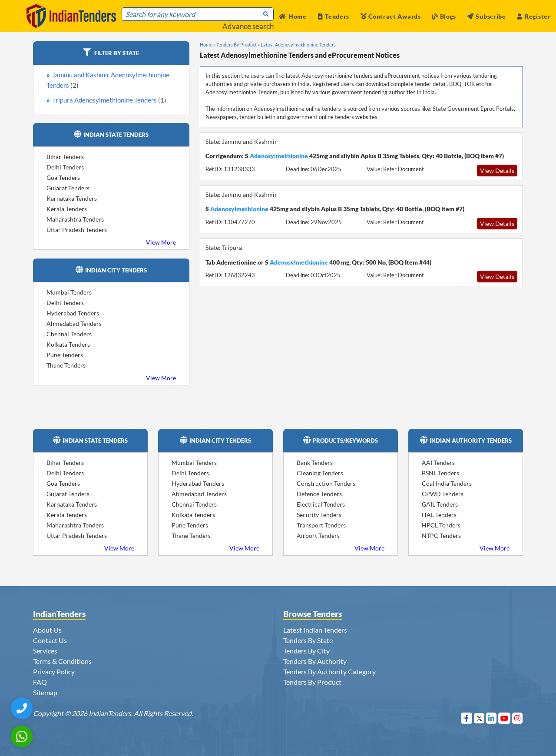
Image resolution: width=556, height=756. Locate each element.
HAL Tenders (439, 515)
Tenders (334, 16)
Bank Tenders (315, 463)
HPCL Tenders (441, 525)
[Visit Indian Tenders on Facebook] (467, 718)
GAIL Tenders (440, 504)
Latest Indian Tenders (315, 630)
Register (534, 16)
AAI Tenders (438, 463)
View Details (497, 171)
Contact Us (50, 640)
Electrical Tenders (321, 504)
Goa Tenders (63, 177)
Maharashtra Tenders (75, 219)
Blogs (444, 16)
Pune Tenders (65, 355)
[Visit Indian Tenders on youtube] (505, 718)
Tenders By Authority (315, 661)
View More (161, 242)
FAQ (40, 682)
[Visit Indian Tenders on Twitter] (479, 718)
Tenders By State (308, 640)
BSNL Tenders (440, 473)
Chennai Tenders (69, 334)
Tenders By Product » (238, 45)
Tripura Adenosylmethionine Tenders (109, 100)
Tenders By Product (312, 682)
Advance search (248, 26)
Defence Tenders (319, 494)
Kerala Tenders (67, 209)
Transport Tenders (321, 525)
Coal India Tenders (447, 483)
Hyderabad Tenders (73, 313)
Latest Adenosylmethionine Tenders (298, 45)
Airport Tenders (318, 535)
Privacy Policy (54, 671)
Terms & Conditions (62, 661)
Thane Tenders (66, 365)
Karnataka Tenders (72, 198)
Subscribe (487, 16)
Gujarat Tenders (68, 188)
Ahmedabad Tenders (74, 323)
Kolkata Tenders (68, 344)
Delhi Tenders (65, 167)
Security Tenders (319, 515)
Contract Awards (391, 16)
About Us (47, 630)
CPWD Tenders (443, 494)
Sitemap (45, 692)
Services (45, 651)
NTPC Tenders (441, 535)
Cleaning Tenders (320, 473)
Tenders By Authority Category (329, 671)
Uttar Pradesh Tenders (77, 230)
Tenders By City (306, 651)
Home (293, 16)
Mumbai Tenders (69, 292)
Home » (208, 45)
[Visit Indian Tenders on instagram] (518, 718)
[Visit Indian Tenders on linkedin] (491, 718)
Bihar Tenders (65, 157)
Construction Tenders (326, 483)
